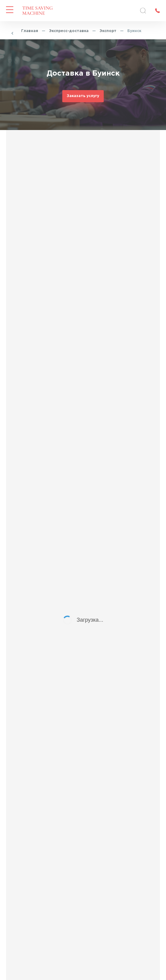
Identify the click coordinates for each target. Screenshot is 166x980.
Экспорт (108, 31)
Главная (30, 31)
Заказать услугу (83, 96)
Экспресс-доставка (69, 31)
